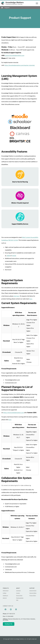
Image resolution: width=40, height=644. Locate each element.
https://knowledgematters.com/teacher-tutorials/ (20, 65)
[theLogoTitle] (12, 3)
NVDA (14, 256)
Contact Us (9, 624)
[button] (37, 3)
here (31, 299)
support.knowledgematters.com (15, 55)
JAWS (8, 256)
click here (16, 296)
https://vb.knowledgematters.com (14, 413)
